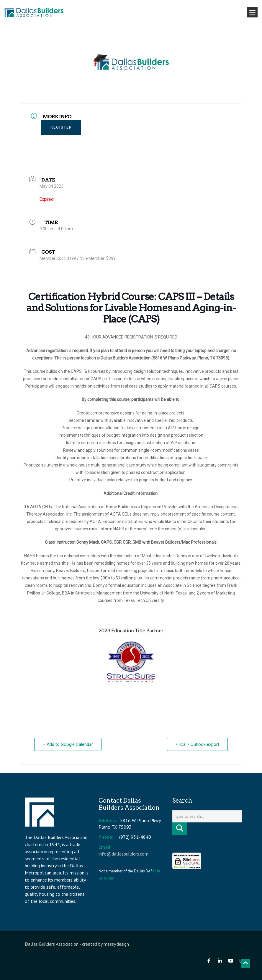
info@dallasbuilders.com (123, 854)
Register (61, 127)
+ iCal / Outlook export (197, 744)
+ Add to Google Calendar (68, 744)
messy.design (116, 944)
